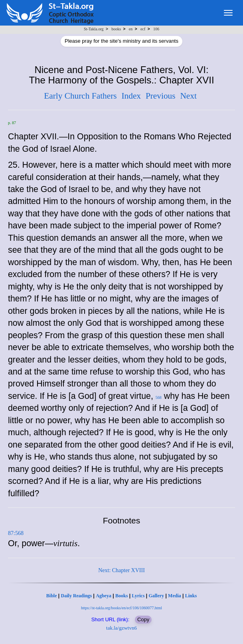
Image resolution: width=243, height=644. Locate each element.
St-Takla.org (94, 29)
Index (131, 96)
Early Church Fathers (80, 96)
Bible (52, 596)
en (131, 29)
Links (191, 596)
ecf (143, 29)
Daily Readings (77, 596)
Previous (161, 96)
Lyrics (138, 596)
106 (156, 29)
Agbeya (104, 596)
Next (188, 96)
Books (121, 596)
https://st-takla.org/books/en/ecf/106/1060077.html (121, 608)
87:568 (16, 533)
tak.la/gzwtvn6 (121, 628)
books (116, 29)
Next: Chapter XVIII (121, 570)
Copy (143, 619)
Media (175, 596)
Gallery (156, 596)
